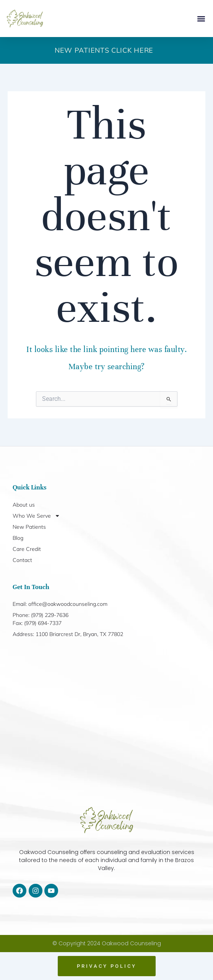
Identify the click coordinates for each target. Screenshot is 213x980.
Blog (18, 538)
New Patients (29, 527)
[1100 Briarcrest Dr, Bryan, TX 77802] (106, 722)
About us (24, 505)
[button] (201, 19)
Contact (22, 560)
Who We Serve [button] (36, 516)
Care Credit (27, 549)
